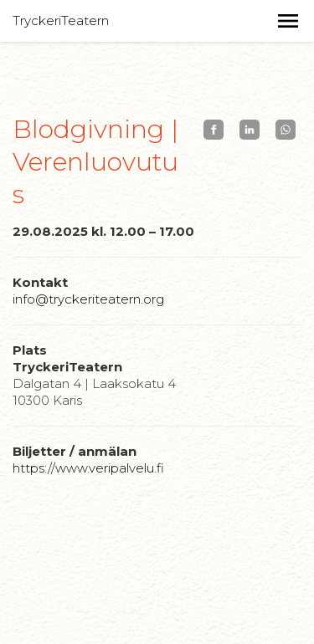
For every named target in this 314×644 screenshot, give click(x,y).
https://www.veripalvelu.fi (88, 468)
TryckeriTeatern (61, 20)
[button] (288, 21)
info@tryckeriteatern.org (88, 299)
